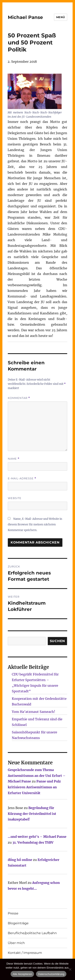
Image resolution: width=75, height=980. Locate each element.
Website (15, 498)
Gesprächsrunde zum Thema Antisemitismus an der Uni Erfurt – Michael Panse (37, 776)
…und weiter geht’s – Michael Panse (37, 837)
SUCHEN (57, 641)
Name (14, 459)
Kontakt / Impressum (25, 953)
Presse (13, 913)
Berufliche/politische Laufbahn (32, 933)
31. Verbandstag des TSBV (33, 842)
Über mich (16, 943)
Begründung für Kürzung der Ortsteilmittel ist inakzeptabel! (32, 814)
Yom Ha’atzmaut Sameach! (33, 712)
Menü (61, 17)
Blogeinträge (18, 923)
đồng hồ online (20, 860)
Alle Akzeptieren (22, 974)
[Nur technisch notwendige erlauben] (70, 969)
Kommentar (19, 398)
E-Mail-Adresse (22, 478)
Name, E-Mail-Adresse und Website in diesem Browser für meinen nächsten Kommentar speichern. (35, 524)
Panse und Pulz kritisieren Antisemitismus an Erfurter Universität (34, 787)
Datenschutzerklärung (51, 974)
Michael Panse (25, 17)
